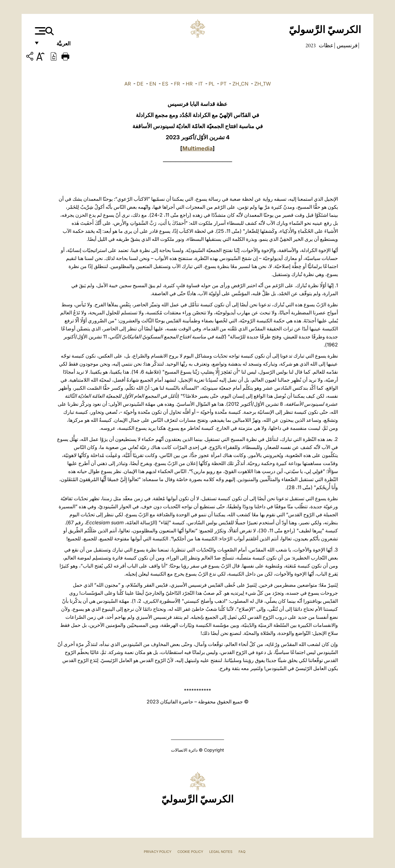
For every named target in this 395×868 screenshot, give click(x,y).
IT (201, 84)
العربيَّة (57, 46)
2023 (311, 45)
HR (189, 84)
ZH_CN (240, 84)
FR (177, 84)
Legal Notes (221, 852)
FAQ (242, 852)
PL (212, 84)
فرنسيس (347, 45)
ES (165, 84)
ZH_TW (263, 84)
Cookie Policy (190, 852)
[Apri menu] (39, 31)
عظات (326, 45)
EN (153, 84)
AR (128, 84)
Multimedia (197, 148)
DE (140, 84)
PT (223, 84)
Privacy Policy (158, 852)
